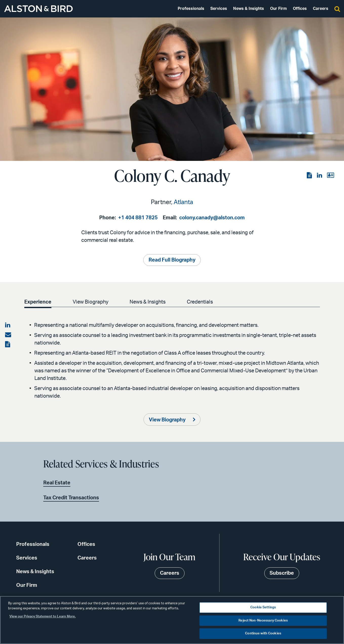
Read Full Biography (172, 260)
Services (219, 9)
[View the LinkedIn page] (320, 176)
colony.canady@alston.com (212, 218)
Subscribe (282, 573)
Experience (38, 302)
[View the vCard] (330, 176)
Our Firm (278, 9)
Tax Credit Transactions (71, 498)
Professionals (191, 9)
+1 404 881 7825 (138, 218)
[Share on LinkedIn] (8, 325)
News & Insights (249, 9)
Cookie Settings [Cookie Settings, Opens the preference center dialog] (263, 607)
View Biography (90, 302)
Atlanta (183, 202)
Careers (321, 9)
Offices (300, 9)
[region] (172, 620)
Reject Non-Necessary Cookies (263, 621)
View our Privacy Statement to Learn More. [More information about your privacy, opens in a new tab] (43, 617)
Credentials (200, 302)
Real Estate (57, 483)
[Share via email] (8, 335)
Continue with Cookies (263, 634)
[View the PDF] (310, 176)
